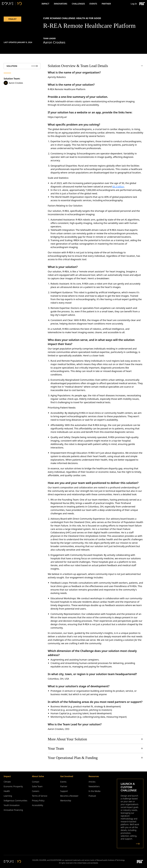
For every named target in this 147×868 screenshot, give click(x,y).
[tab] (22, 66)
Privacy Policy (38, 801)
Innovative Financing (13, 810)
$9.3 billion (118, 187)
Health (7, 791)
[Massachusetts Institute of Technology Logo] (142, 4)
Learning (8, 796)
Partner (106, 4)
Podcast (92, 796)
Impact (45, 4)
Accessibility (37, 805)
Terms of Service (40, 796)
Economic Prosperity (13, 786)
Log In (134, 4)
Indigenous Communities (15, 801)
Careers (36, 791)
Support (64, 791)
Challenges (78, 4)
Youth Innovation (12, 805)
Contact (36, 782)
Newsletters (94, 786)
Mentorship (66, 801)
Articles (92, 782)
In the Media (94, 791)
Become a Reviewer (69, 796)
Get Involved (67, 776)
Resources (94, 776)
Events (93, 4)
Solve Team (37, 786)
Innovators (61, 4)
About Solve (38, 776)
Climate (7, 782)
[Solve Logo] (12, 4)
